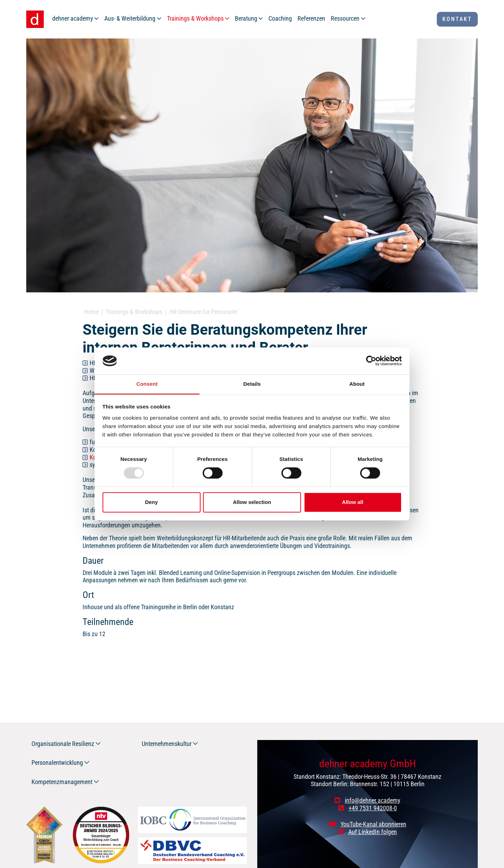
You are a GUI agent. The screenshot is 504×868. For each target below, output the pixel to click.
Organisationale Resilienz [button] (63, 744)
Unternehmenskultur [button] (167, 744)
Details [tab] (252, 384)
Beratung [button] (246, 18)
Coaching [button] (280, 18)
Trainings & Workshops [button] (195, 18)
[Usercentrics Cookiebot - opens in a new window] (371, 361)
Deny (151, 502)
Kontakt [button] (457, 19)
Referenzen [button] (311, 18)
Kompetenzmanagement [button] (62, 782)
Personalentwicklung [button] (57, 763)
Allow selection (252, 502)
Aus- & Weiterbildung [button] (130, 18)
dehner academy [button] (73, 18)
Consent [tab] (147, 384)
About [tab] (357, 384)
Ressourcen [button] (345, 18)
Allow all (353, 502)
